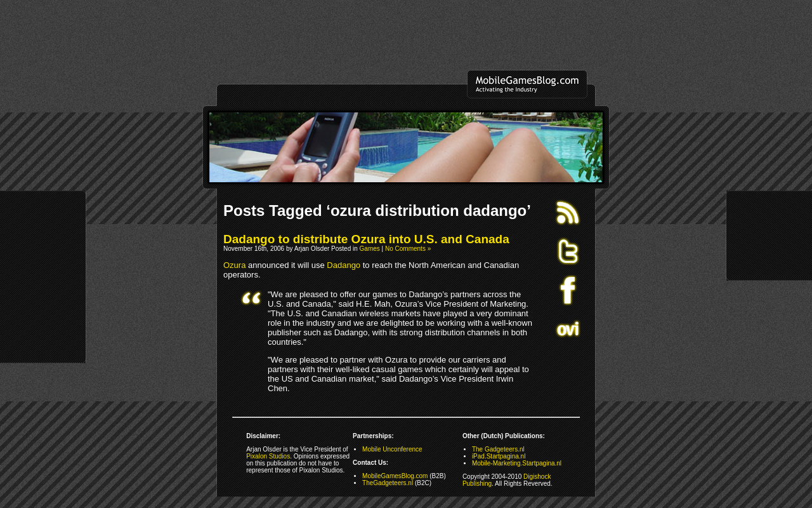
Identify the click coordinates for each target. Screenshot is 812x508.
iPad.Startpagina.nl (499, 456)
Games (370, 249)
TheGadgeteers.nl (388, 483)
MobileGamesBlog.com (395, 476)
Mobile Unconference (392, 449)
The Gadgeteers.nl (498, 449)
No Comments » (408, 249)
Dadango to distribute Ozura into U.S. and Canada (366, 239)
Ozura (234, 265)
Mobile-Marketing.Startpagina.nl (517, 463)
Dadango (344, 265)
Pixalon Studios (268, 456)
